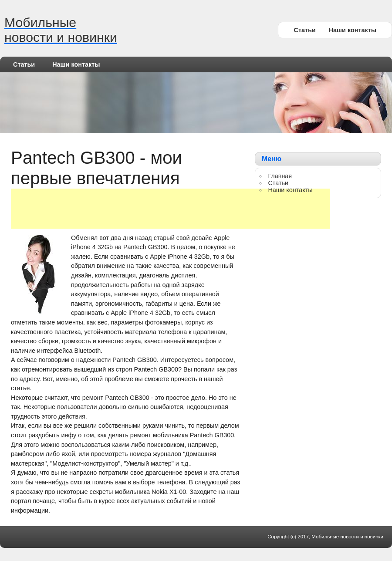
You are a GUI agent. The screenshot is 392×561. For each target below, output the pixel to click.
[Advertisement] (170, 209)
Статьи (304, 30)
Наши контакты (353, 30)
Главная (280, 176)
